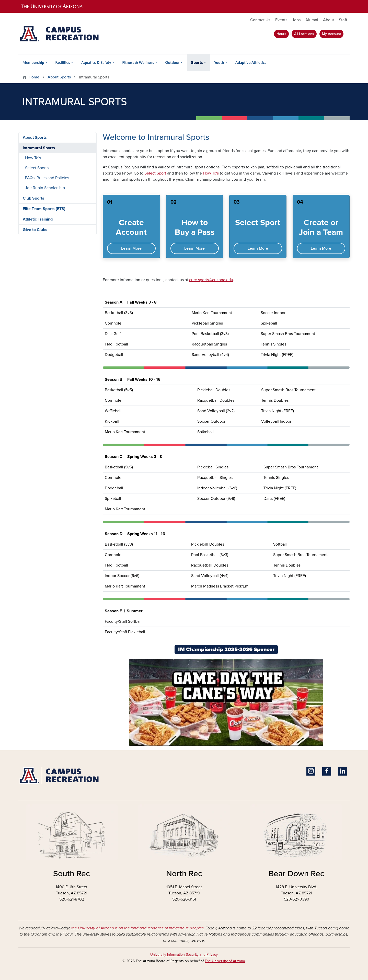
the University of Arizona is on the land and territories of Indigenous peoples (137, 928)
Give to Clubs (35, 230)
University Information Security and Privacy (184, 955)
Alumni (312, 20)
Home (34, 77)
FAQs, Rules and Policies (47, 178)
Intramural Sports (39, 148)
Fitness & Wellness (138, 62)
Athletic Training (38, 219)
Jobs (296, 20)
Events (281, 20)
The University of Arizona (225, 961)
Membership (33, 62)
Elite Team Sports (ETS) (44, 209)
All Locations (304, 34)
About (329, 20)
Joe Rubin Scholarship (45, 188)
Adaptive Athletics (251, 62)
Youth (219, 62)
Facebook (327, 771)
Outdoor (172, 62)
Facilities (63, 62)
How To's (211, 173)
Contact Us (260, 20)
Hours (281, 34)
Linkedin (343, 771)
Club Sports (33, 198)
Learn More (131, 248)
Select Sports (37, 168)
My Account (331, 34)
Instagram (311, 771)
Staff (343, 20)
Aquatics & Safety (96, 62)
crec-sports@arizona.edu (211, 280)
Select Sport (155, 173)
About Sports (59, 77)
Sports (197, 63)
